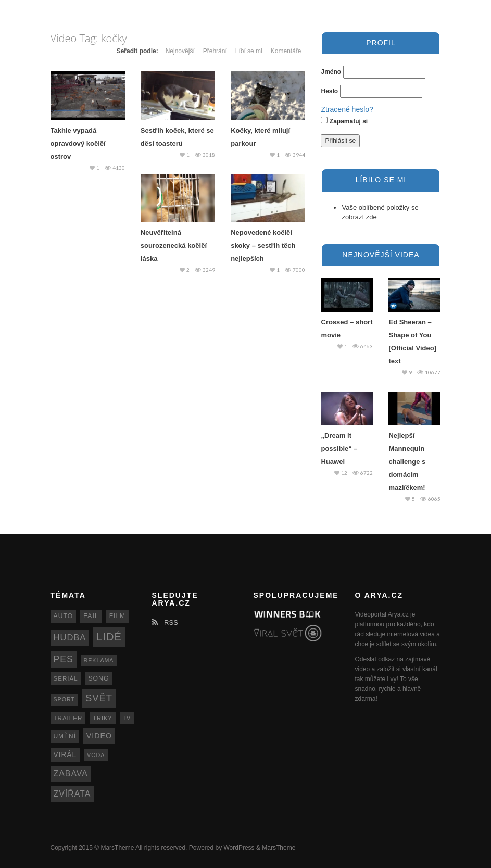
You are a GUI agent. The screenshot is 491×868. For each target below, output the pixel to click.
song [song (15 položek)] (98, 678)
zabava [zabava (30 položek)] (71, 773)
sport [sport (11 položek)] (65, 699)
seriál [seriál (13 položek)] (66, 678)
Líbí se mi (249, 51)
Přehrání (215, 51)
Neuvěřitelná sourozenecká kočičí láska (174, 246)
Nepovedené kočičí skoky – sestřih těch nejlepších (263, 246)
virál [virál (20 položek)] (65, 755)
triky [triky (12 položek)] (103, 718)
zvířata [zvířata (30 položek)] (72, 794)
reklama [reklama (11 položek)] (99, 660)
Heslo (329, 91)
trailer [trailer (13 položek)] (68, 718)
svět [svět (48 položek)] (99, 698)
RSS (165, 622)
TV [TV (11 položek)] (127, 718)
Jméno (331, 72)
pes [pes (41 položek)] (64, 659)
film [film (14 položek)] (117, 616)
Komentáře (286, 51)
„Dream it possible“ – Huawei (339, 449)
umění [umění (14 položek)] (65, 736)
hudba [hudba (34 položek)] (70, 638)
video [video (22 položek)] (99, 736)
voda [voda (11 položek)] (96, 755)
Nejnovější (180, 51)
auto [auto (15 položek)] (64, 616)
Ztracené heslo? (347, 109)
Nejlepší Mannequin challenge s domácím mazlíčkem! (407, 462)
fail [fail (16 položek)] (91, 616)
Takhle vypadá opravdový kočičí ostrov (78, 143)
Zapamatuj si (344, 121)
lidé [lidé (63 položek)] (109, 637)
